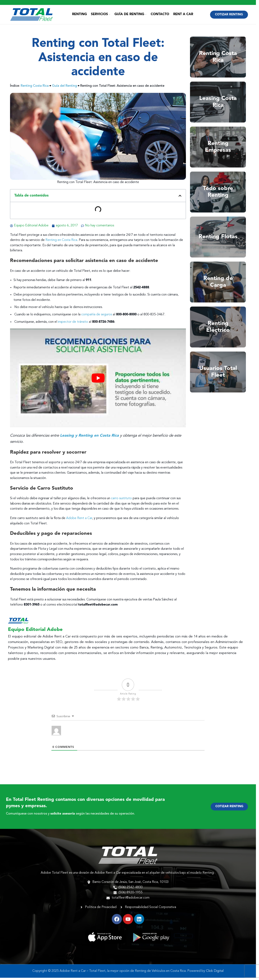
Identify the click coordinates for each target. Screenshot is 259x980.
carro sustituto (121, 501)
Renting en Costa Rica (61, 242)
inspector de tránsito (73, 324)
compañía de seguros (97, 317)
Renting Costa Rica (35, 88)
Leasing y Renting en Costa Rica (90, 438)
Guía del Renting (64, 88)
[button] (180, 198)
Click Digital (215, 973)
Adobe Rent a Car (79, 520)
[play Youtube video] (98, 380)
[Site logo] (32, 16)
